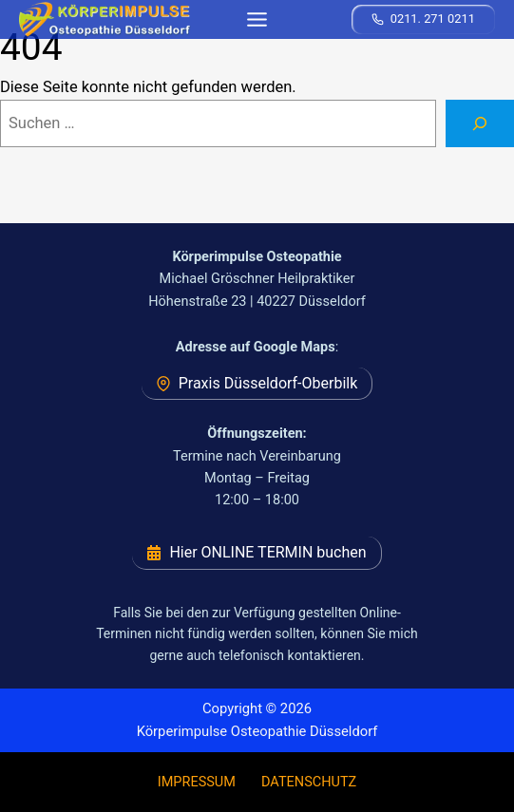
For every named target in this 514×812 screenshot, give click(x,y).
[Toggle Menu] (257, 19)
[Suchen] (480, 123)
